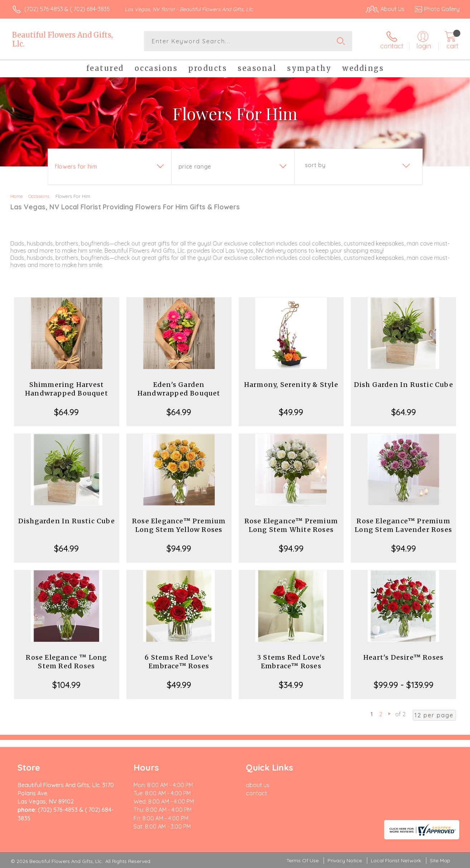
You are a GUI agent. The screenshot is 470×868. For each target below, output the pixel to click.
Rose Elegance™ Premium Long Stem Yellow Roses (179, 525)
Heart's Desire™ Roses (403, 657)
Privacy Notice (345, 860)
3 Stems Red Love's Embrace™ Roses (291, 662)
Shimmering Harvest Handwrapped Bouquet (67, 389)
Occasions (39, 196)
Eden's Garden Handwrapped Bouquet (179, 389)
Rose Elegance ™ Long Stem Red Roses (66, 662)
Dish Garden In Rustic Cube (404, 385)
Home (17, 196)
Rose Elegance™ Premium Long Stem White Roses (291, 525)
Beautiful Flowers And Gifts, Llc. (62, 39)
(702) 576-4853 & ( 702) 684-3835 (67, 9)
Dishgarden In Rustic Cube (67, 521)
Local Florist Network (396, 860)
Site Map (440, 860)
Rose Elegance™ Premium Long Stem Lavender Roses (403, 525)
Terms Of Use (302, 860)
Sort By (315, 165)
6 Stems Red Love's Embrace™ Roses (179, 662)
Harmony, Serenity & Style (291, 385)
